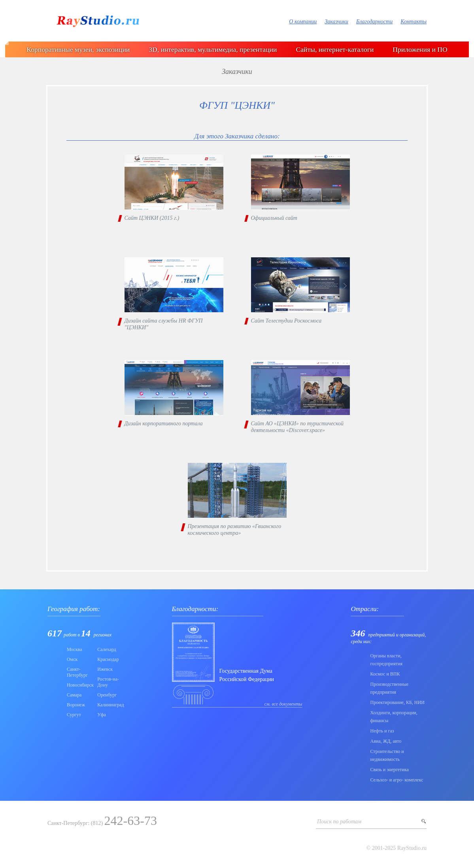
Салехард (107, 649)
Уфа (102, 715)
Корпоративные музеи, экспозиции (78, 49)
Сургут (74, 715)
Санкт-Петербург (77, 672)
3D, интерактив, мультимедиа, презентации (213, 49)
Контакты (414, 22)
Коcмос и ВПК (385, 674)
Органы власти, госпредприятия (386, 660)
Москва (75, 649)
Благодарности (374, 22)
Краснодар (108, 659)
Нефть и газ (382, 731)
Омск (72, 659)
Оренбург (107, 695)
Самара (74, 695)
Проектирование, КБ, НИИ (397, 702)
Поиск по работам (339, 822)
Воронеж (76, 705)
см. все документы (283, 704)
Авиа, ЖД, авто (386, 741)
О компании (303, 22)
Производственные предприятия (389, 688)
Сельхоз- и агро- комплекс (397, 780)
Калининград (110, 705)
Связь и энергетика (389, 770)
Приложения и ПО (420, 49)
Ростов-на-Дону (108, 682)
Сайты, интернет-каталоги (335, 49)
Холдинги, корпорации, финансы (394, 717)
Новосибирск (80, 685)
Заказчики (336, 22)
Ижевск (105, 669)
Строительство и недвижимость (387, 755)
